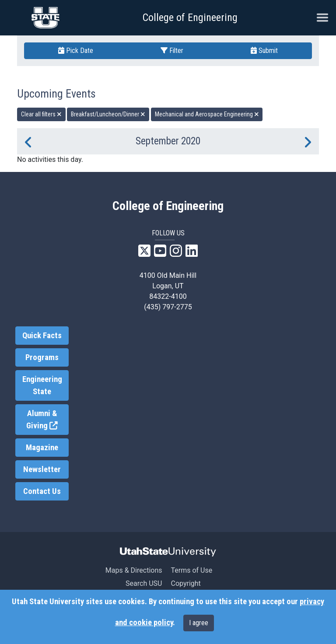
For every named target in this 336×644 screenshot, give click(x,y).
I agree (199, 623)
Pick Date (76, 51)
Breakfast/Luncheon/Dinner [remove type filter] (108, 114)
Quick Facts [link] (42, 336)
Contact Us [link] (42, 491)
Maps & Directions (134, 570)
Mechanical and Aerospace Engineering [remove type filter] (207, 114)
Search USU (144, 583)
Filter (172, 51)
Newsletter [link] (42, 469)
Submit (264, 51)
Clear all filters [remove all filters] (41, 114)
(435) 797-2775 (168, 307)
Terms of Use (191, 570)
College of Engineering (190, 17)
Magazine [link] (42, 448)
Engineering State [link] (42, 385)
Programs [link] (42, 357)
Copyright (185, 583)
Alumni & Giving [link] (47, 420)
